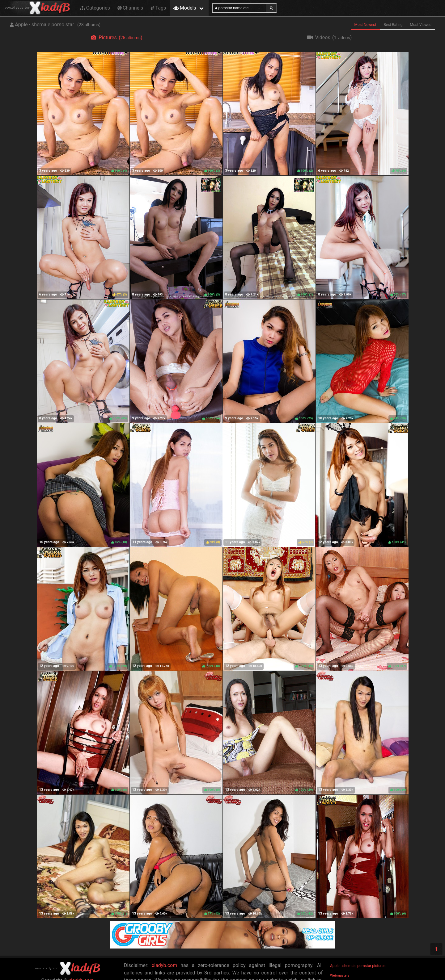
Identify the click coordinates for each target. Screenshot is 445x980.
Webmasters (340, 976)
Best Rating (393, 25)
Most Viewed (421, 25)
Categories (95, 8)
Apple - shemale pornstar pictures (358, 966)
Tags (158, 8)
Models (185, 8)
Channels (130, 8)
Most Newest (365, 25)
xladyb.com (164, 965)
